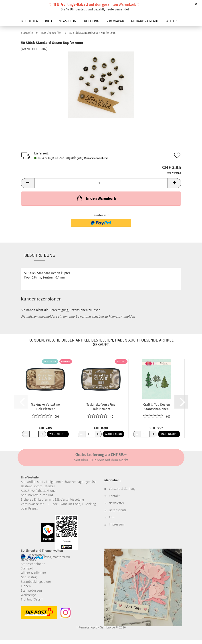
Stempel (27, 568)
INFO (48, 21)
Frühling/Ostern (32, 600)
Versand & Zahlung (122, 489)
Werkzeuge (28, 595)
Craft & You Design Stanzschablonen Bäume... (157, 407)
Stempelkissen (31, 591)
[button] (28, 183)
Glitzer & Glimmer (33, 573)
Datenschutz (118, 510)
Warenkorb (58, 434)
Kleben (26, 586)
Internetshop (86, 627)
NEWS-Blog (28, 560)
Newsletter (116, 503)
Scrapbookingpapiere (36, 582)
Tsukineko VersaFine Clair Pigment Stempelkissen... (45, 407)
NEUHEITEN (30, 21)
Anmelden (128, 317)
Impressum (117, 524)
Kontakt (114, 496)
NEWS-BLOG (67, 21)
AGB (112, 517)
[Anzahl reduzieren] (26, 434)
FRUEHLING (91, 21)
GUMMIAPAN (115, 21)
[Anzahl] (101, 183)
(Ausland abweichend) (96, 158)
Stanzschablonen (33, 564)
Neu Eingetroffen (33, 555)
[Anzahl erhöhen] (42, 434)
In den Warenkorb (96, 198)
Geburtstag (29, 577)
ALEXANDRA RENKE (145, 21)
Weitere (172, 21)
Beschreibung (40, 255)
